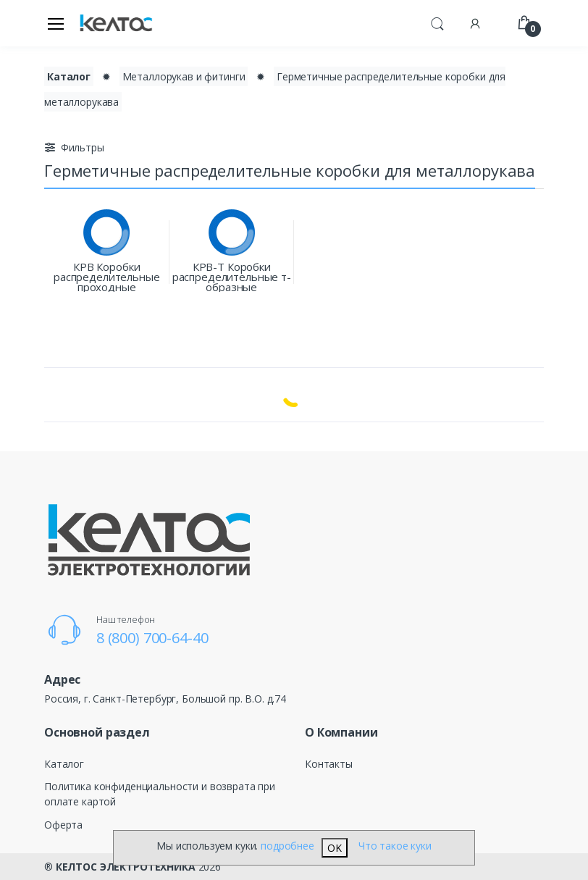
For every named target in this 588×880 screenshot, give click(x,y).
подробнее (287, 846)
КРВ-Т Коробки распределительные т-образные (232, 277)
